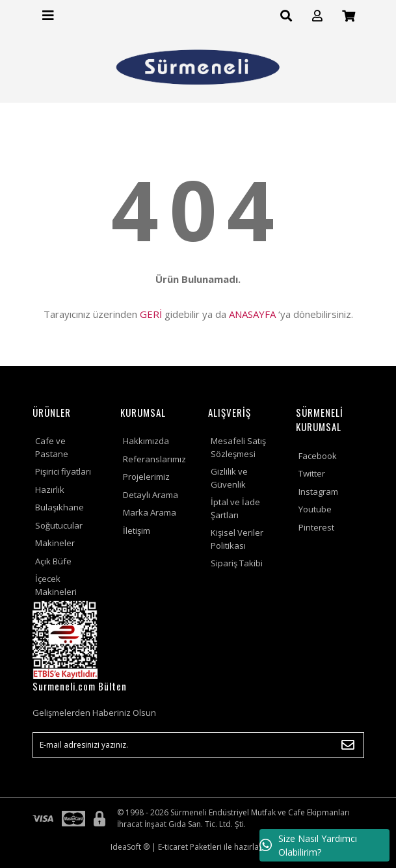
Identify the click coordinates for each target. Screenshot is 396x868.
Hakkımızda (146, 441)
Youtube (315, 509)
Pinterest (316, 527)
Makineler (55, 543)
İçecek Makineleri (56, 585)
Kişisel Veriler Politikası (237, 539)
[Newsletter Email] (198, 745)
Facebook (318, 456)
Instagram (318, 492)
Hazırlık (50, 490)
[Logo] (198, 67)
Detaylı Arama (151, 495)
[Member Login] (317, 16)
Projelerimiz (146, 477)
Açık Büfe (53, 561)
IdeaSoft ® (130, 847)
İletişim (137, 531)
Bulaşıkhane (59, 507)
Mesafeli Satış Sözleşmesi (238, 447)
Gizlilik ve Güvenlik (229, 478)
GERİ (151, 314)
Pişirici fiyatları (63, 471)
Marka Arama (150, 512)
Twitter (312, 473)
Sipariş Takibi (237, 563)
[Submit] (348, 745)
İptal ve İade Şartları (235, 508)
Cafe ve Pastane (52, 447)
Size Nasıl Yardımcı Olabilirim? (308, 845)
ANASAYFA (252, 314)
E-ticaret (173, 847)
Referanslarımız (154, 459)
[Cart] (349, 16)
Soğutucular (59, 525)
